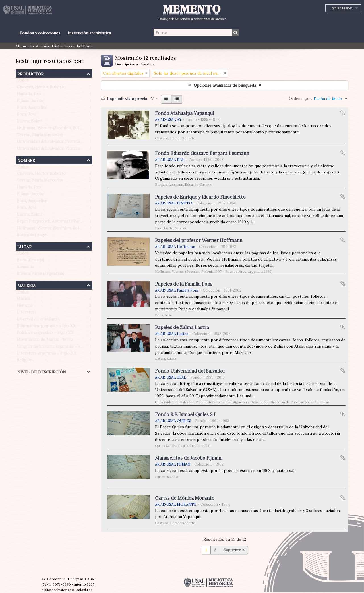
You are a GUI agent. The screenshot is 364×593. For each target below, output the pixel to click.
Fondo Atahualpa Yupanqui (184, 113)
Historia (25, 307)
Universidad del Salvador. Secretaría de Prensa (61, 143)
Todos (23, 81)
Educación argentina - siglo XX (46, 327)
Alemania (25, 268)
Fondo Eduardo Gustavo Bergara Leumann (202, 153)
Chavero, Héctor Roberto (41, 88)
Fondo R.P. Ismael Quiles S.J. (186, 414)
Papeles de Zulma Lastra (182, 327)
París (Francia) (30, 261)
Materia (26, 285)
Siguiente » (234, 550)
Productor (30, 73)
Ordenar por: (300, 99)
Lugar (24, 246)
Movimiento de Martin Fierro (45, 341)
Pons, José (27, 115)
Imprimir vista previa (124, 99)
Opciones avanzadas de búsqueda (225, 85)
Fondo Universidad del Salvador (190, 371)
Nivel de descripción (42, 371)
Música (23, 300)
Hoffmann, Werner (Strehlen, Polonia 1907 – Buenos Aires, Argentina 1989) (87, 129)
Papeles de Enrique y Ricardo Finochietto (200, 197)
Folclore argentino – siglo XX (45, 334)
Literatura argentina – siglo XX (46, 354)
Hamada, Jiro (29, 95)
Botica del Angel (32, 236)
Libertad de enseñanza (38, 320)
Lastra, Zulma (30, 122)
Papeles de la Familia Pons (184, 284)
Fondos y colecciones (40, 33)
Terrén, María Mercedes (40, 136)
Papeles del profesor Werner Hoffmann (199, 240)
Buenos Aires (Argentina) (41, 275)
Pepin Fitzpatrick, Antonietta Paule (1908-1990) (62, 222)
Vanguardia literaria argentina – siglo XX (55, 348)
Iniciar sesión (341, 8)
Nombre (26, 160)
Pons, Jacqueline (32, 109)
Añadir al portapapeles (343, 113)
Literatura (27, 313)
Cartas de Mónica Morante (185, 498)
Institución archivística (89, 33)
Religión (25, 361)
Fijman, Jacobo (31, 102)
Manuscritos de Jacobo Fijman (188, 458)
